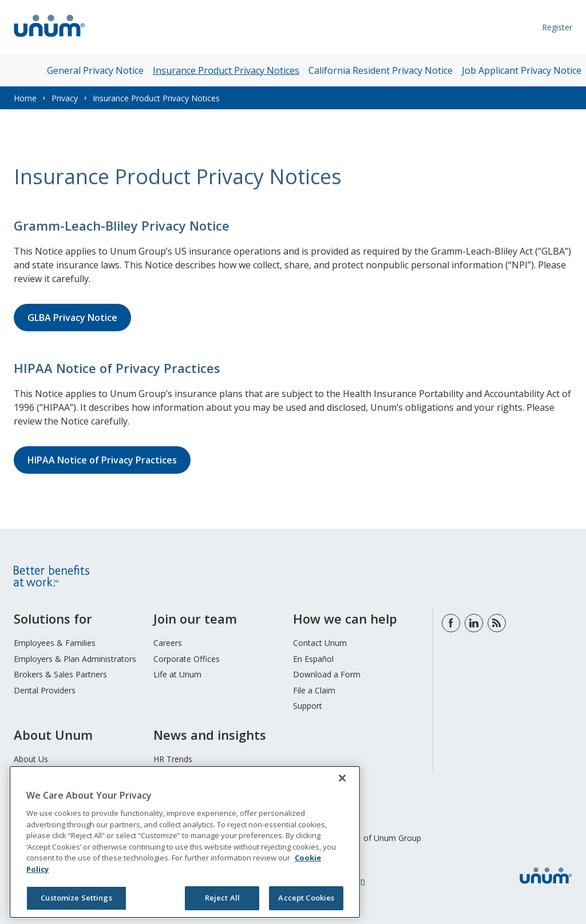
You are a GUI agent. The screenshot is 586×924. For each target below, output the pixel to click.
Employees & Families (55, 643)
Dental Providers (45, 690)
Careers (168, 643)
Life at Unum (177, 674)
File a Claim (314, 690)
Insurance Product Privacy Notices (226, 70)
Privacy (65, 98)
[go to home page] (50, 38)
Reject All (222, 898)
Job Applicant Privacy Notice (522, 70)
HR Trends (173, 759)
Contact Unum (320, 643)
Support (308, 706)
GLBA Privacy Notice (72, 318)
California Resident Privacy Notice (381, 70)
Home (25, 98)
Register (557, 27)
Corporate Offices (187, 659)
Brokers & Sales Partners (60, 674)
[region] (185, 842)
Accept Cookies (306, 898)
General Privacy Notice (95, 70)
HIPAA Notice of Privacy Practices (102, 460)
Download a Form (327, 674)
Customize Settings (76, 898)
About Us (31, 759)
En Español (313, 659)
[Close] (342, 778)
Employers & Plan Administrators (75, 659)
